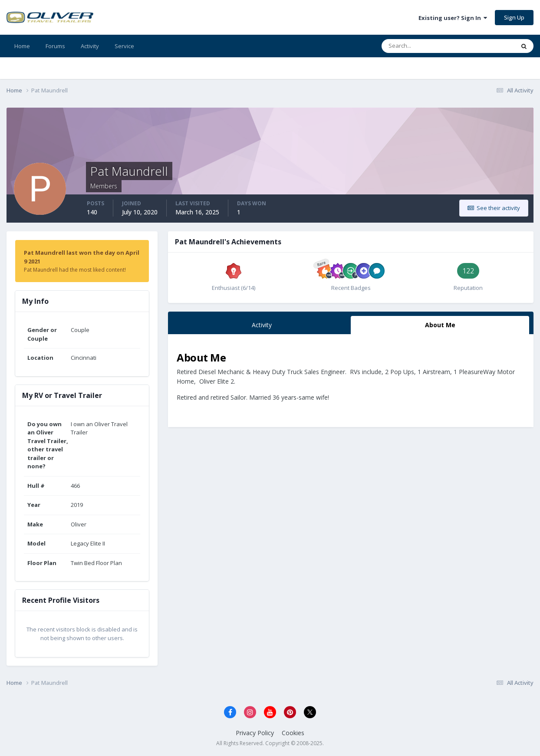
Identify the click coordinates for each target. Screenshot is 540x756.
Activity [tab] (262, 325)
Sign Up (514, 17)
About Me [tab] (440, 325)
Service (124, 46)
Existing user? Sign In (453, 18)
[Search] (421, 46)
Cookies (293, 733)
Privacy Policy (255, 733)
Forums (55, 46)
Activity (90, 46)
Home (22, 46)
